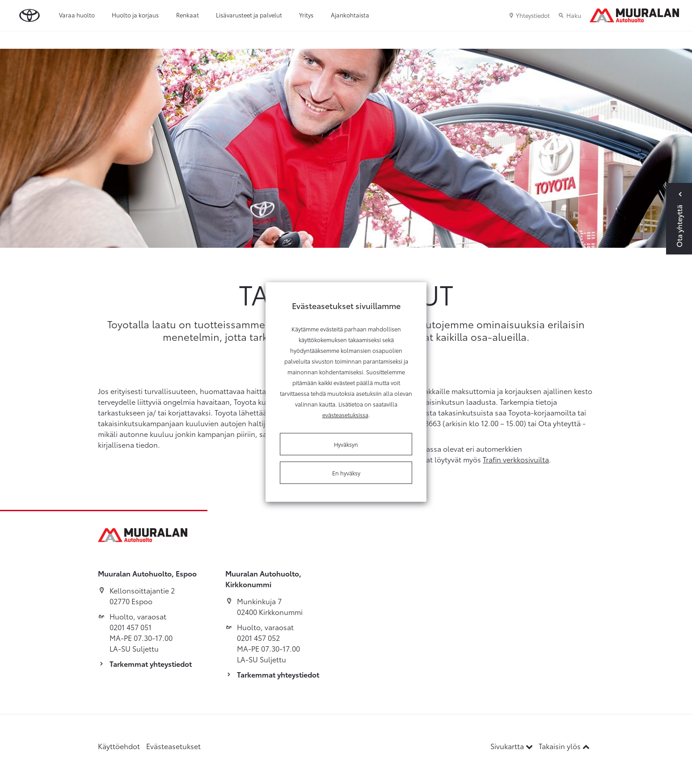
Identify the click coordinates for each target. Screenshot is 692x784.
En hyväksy (346, 473)
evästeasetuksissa (345, 415)
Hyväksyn (346, 444)
